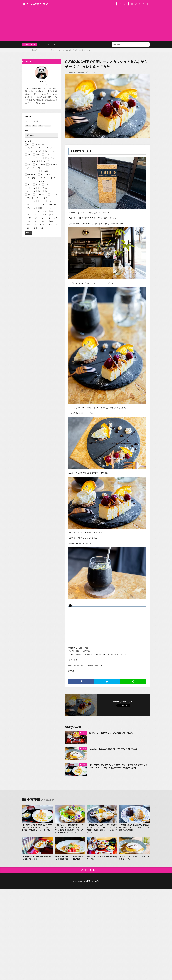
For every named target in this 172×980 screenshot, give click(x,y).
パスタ (53, 44)
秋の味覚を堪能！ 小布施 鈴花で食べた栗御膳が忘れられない (37, 858)
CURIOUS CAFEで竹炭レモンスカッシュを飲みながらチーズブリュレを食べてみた (65, 50)
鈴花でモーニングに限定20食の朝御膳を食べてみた (102, 858)
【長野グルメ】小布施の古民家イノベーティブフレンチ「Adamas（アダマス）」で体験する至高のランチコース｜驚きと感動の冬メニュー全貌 (70, 829)
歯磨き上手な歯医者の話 (46, 100)
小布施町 (34, 50)
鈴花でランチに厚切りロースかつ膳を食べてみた (111, 733)
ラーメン (59, 44)
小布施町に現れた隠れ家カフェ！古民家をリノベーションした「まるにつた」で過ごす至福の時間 (134, 827)
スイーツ (40, 44)
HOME (26, 50)
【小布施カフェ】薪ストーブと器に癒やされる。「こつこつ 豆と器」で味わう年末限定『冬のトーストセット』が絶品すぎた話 (102, 829)
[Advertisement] (86, 25)
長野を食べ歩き (93, 881)
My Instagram (122, 4)
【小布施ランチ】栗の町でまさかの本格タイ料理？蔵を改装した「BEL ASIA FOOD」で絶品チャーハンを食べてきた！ (118, 766)
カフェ (47, 44)
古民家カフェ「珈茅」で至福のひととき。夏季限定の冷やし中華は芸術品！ (69, 858)
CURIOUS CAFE (81, 151)
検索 (28, 233)
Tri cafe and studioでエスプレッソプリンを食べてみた (114, 749)
